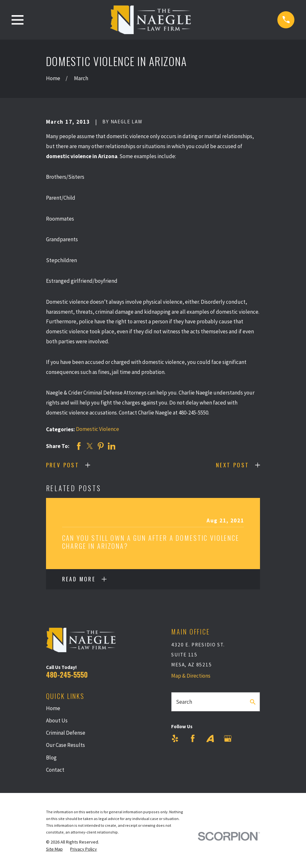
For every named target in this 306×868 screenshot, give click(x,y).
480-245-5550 (67, 675)
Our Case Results (65, 745)
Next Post (233, 465)
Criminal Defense (66, 733)
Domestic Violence (97, 429)
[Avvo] (210, 739)
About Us (57, 720)
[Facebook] (193, 739)
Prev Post (63, 465)
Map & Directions (191, 676)
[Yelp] (175, 739)
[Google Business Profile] (228, 739)
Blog (51, 758)
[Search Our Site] (253, 702)
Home (53, 708)
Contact (55, 770)
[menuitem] (54, 849)
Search (184, 702)
